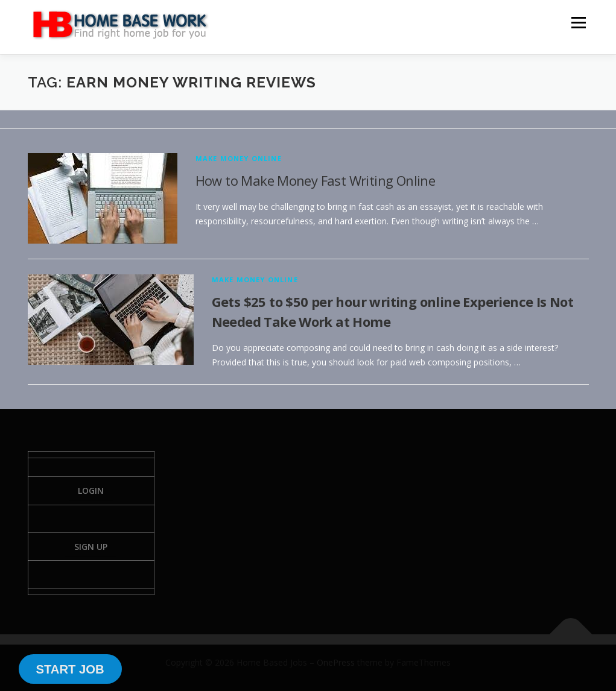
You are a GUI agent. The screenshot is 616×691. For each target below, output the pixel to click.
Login (91, 491)
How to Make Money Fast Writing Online (316, 180)
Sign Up (91, 547)
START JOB (70, 669)
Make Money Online (239, 158)
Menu (578, 23)
